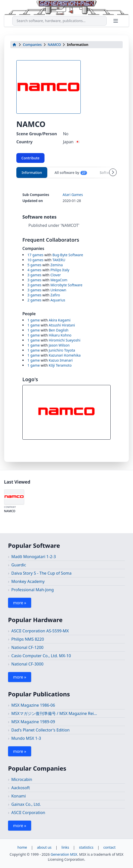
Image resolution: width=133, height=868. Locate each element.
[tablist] (66, 173)
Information (32, 173)
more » (20, 603)
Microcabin (22, 779)
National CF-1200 (27, 647)
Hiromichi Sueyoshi (65, 340)
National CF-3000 (27, 664)
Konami (19, 796)
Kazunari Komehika (65, 355)
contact (109, 847)
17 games (35, 255)
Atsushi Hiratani (62, 325)
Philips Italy (60, 270)
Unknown (58, 290)
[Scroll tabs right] (113, 172)
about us (44, 847)
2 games (34, 300)
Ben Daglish (59, 330)
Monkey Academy (28, 581)
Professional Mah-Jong (33, 590)
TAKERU (59, 260)
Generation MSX (64, 854)
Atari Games (73, 195)
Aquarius (58, 300)
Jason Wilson (59, 345)
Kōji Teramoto (60, 365)
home (22, 847)
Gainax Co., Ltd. (26, 804)
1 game (34, 320)
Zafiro (55, 295)
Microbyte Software (66, 285)
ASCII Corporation (28, 813)
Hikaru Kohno (60, 335)
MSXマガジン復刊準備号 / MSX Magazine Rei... (54, 713)
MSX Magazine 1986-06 (33, 705)
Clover (55, 275)
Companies (32, 45)
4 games (34, 270)
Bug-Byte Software (68, 255)
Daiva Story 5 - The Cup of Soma (41, 573)
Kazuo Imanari (61, 360)
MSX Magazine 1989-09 (33, 722)
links (65, 847)
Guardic (19, 565)
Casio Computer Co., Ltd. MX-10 (41, 656)
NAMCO (54, 45)
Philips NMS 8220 (28, 639)
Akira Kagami (60, 320)
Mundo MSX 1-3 (26, 738)
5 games (34, 265)
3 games (34, 275)
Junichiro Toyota (62, 350)
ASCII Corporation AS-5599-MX (40, 631)
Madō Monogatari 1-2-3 (34, 557)
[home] (14, 45)
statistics (86, 847)
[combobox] (59, 21)
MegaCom (59, 280)
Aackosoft (21, 788)
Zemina (56, 265)
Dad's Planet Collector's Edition (40, 730)
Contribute (30, 158)
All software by (71, 173)
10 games (35, 260)
